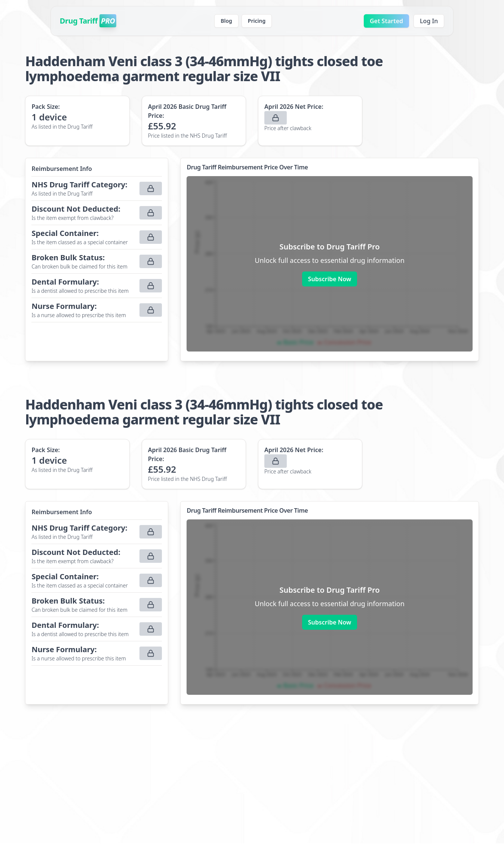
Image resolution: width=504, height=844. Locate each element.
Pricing (257, 21)
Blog (226, 21)
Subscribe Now (330, 279)
